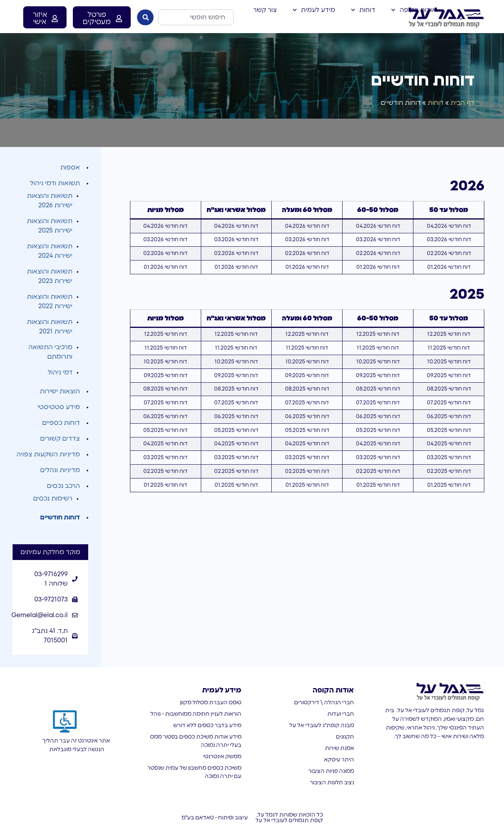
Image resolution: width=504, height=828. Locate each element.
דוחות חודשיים (60, 517)
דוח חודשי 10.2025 (449, 362)
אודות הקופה (413, 9)
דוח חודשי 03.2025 (449, 458)
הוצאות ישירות (60, 391)
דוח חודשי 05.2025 (449, 430)
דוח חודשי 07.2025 (449, 403)
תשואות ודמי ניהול (55, 183)
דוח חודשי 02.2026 (449, 253)
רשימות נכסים (53, 499)
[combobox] (196, 17)
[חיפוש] (145, 17)
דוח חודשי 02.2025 (449, 471)
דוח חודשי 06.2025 (449, 417)
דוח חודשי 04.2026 (449, 226)
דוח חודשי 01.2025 (449, 485)
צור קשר (265, 9)
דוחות (363, 9)
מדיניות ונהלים (60, 470)
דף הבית (462, 103)
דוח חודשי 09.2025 (449, 376)
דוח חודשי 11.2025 (449, 348)
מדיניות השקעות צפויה (48, 454)
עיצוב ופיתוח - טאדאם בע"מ (215, 818)
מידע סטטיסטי (59, 407)
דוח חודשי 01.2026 (449, 267)
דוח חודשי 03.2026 (449, 240)
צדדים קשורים (60, 439)
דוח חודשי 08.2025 (449, 389)
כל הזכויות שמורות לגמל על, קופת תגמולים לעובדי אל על (289, 818)
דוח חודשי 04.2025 (449, 444)
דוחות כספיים (61, 423)
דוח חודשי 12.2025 (449, 334)
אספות (70, 167)
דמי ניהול (60, 372)
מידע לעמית (314, 9)
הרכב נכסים (63, 486)
